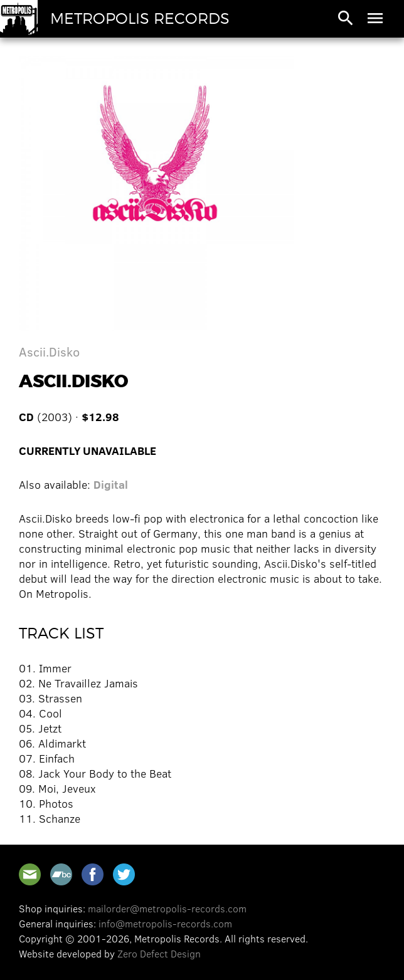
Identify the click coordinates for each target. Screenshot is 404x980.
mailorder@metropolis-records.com (167, 908)
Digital (111, 484)
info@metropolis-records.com (165, 923)
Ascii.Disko (49, 351)
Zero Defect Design (159, 953)
